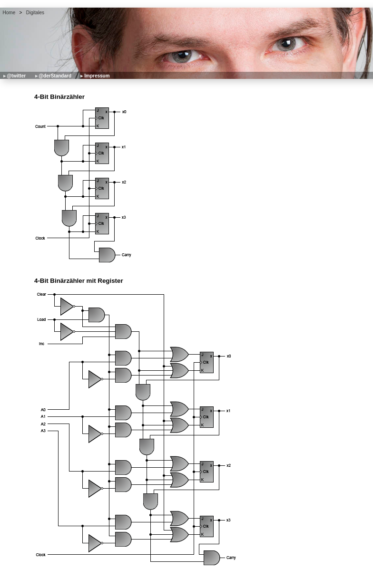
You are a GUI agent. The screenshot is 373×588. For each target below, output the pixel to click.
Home (9, 13)
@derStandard (55, 76)
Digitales (35, 13)
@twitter (16, 76)
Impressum (97, 76)
